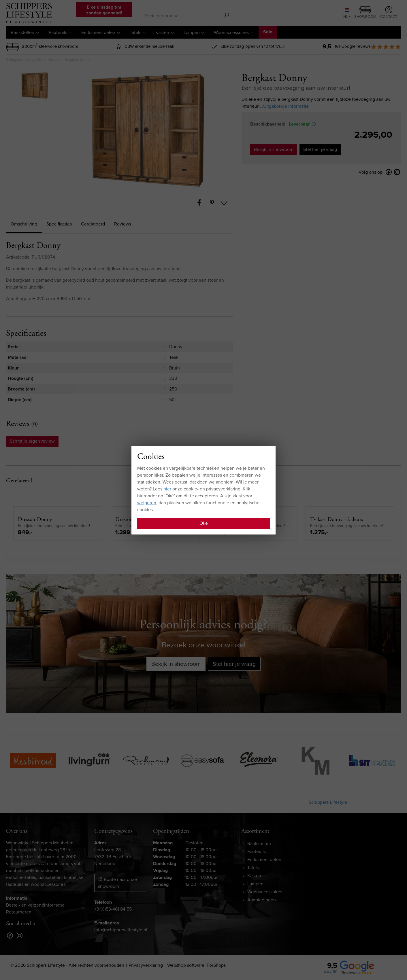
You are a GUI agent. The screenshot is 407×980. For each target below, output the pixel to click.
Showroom (365, 13)
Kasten (162, 32)
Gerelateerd (93, 224)
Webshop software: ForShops (196, 965)
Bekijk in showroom (274, 149)
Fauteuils (58, 32)
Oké (204, 523)
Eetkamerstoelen (98, 32)
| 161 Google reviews (367, 46)
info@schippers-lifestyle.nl (121, 930)
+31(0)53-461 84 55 (113, 909)
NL (346, 14)
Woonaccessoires (231, 32)
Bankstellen (22, 32)
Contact (389, 13)
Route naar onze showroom (117, 883)
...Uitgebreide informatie (284, 106)
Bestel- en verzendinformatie (35, 905)
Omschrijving (24, 224)
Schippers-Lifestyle (328, 802)
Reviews (123, 224)
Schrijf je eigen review (32, 441)
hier (167, 489)
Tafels (135, 32)
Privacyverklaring (146, 965)
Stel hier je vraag (320, 149)
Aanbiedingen (262, 900)
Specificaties (59, 224)
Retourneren (19, 912)
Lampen (192, 32)
